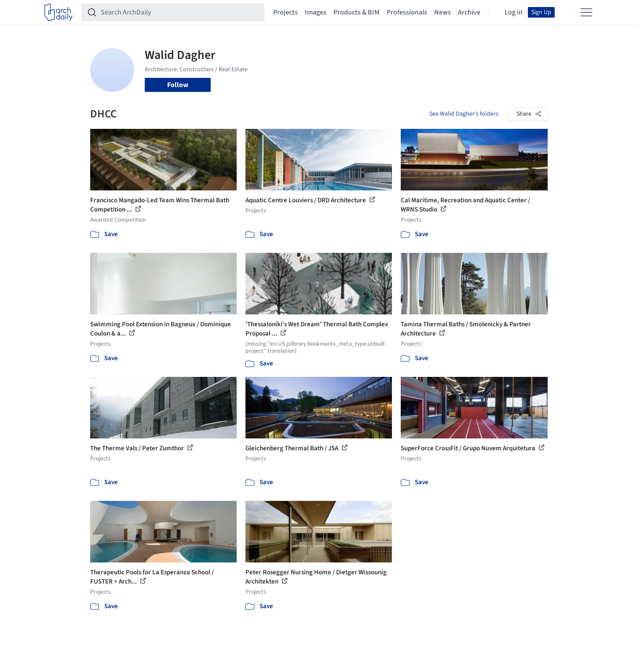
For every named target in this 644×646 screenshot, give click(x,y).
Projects (285, 12)
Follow (178, 85)
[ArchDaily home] (59, 12)
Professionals (407, 12)
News (443, 12)
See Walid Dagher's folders (464, 114)
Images (316, 12)
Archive (469, 12)
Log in (514, 12)
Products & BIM (357, 12)
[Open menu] (586, 12)
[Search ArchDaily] (180, 12)
